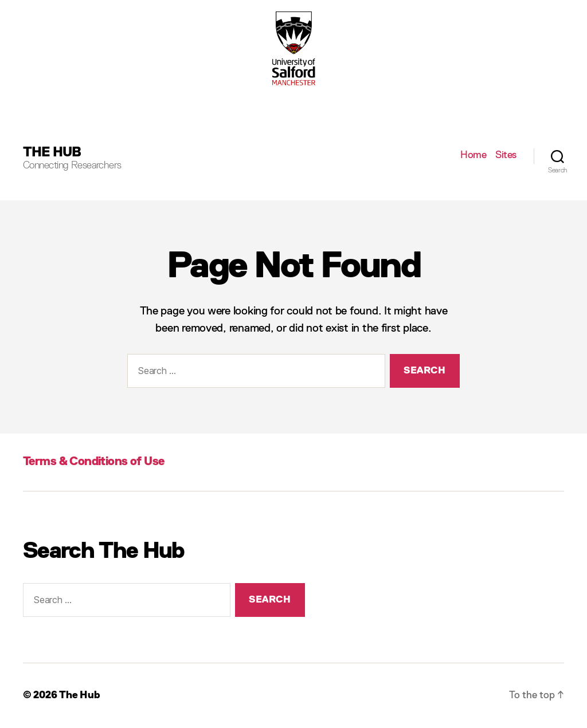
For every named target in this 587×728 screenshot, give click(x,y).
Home (473, 155)
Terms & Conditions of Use (93, 462)
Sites (506, 155)
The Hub (52, 152)
